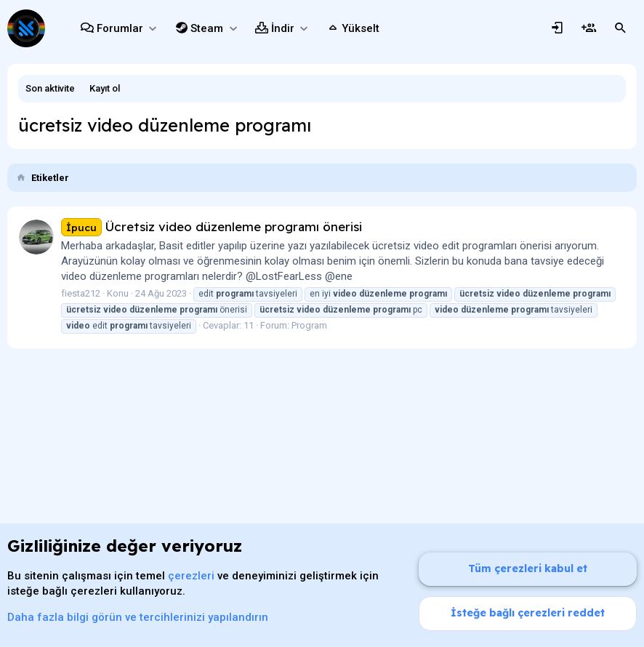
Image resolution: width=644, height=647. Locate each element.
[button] (152, 29)
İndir (283, 28)
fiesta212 (81, 293)
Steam (207, 28)
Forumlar (120, 28)
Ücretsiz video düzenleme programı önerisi (212, 226)
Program (309, 325)
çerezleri (191, 576)
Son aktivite (50, 88)
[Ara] (621, 28)
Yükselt (361, 28)
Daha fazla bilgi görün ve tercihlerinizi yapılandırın (138, 617)
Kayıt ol (105, 88)
